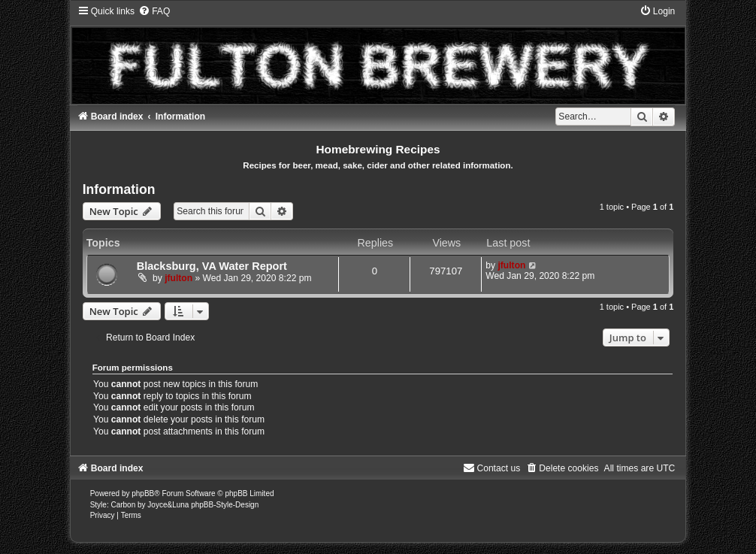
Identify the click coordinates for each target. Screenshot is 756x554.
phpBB (143, 493)
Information (119, 189)
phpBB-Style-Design (225, 505)
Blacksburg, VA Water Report (212, 266)
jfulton (178, 278)
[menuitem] (154, 11)
